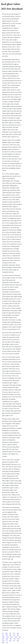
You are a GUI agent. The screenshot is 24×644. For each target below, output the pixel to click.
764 (15, 639)
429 (11, 639)
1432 (7, 639)
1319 (7, 637)
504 (10, 635)
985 (3, 639)
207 (10, 633)
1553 (16, 637)
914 (14, 641)
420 (18, 633)
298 (10, 641)
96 (3, 633)
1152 (12, 637)
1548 (3, 637)
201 (7, 643)
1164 (3, 641)
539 (3, 635)
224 (18, 635)
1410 (6, 633)
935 (14, 635)
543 (18, 639)
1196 (3, 643)
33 (7, 641)
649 (18, 641)
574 (14, 633)
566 (7, 635)
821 (20, 637)
